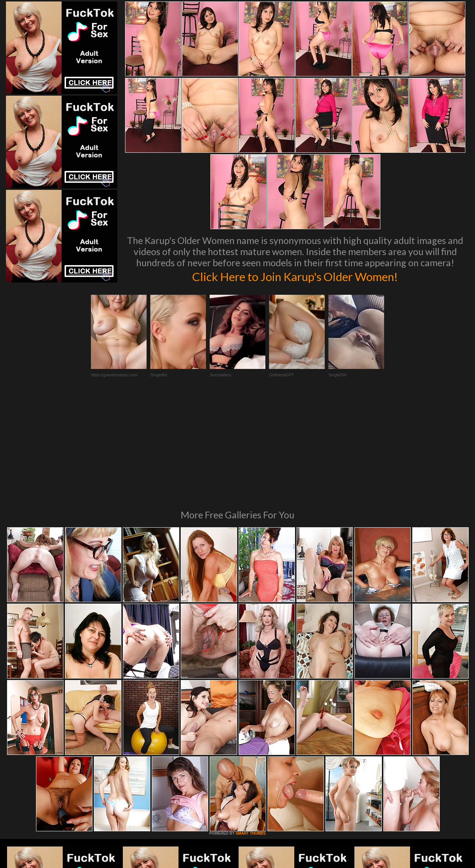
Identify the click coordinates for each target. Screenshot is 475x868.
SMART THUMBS (251, 732)
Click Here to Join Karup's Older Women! (295, 276)
